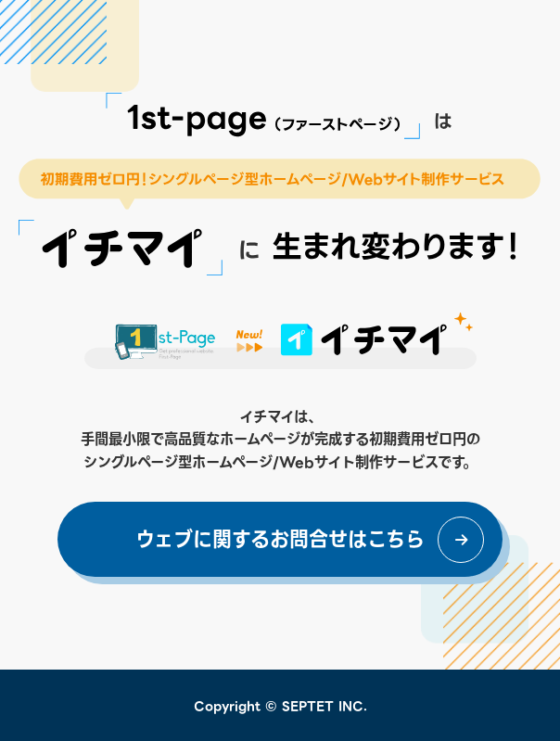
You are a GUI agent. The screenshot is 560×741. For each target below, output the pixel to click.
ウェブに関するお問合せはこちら (280, 540)
